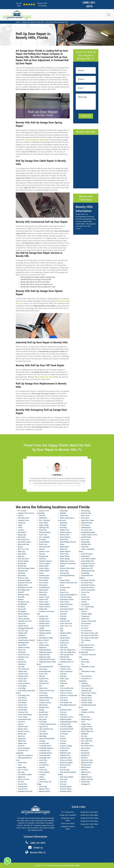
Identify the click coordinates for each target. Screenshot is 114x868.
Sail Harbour (85, 525)
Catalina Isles (23, 633)
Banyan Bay (22, 535)
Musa (62, 585)
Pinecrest (63, 712)
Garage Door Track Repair (89, 812)
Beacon (21, 547)
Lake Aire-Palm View (46, 729)
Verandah (84, 710)
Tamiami (84, 612)
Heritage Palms (44, 624)
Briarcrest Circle (23, 595)
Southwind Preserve (88, 564)
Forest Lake (43, 535)
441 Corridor (22, 511)
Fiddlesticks (43, 518)
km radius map (86, 161)
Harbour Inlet (43, 600)
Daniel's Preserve (24, 731)
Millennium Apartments (68, 564)
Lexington (42, 775)
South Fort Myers (87, 554)
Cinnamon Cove (23, 657)
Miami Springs (65, 559)
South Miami (85, 556)
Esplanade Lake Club (25, 791)
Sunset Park (85, 597)
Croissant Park (23, 712)
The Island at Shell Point (89, 636)
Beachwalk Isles (24, 544)
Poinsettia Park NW (67, 729)
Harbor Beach (44, 590)
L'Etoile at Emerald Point (47, 724)
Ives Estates (43, 693)
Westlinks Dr (85, 755)
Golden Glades (44, 568)
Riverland (63, 784)
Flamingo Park (44, 528)
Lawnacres (43, 763)
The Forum (85, 628)
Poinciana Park (65, 724)
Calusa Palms (23, 616)
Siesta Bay (85, 547)
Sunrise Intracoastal (88, 590)
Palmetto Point (65, 667)
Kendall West (43, 712)
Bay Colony (22, 537)
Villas (83, 722)
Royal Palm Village (87, 520)
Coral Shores (22, 698)
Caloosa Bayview (24, 614)
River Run (63, 782)
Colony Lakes (22, 679)
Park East (63, 674)
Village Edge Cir (86, 719)
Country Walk (22, 710)
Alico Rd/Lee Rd (23, 518)
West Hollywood (87, 739)
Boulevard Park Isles (25, 583)
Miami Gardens (65, 552)
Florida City (43, 530)
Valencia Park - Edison (89, 693)
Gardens (42, 549)
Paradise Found (65, 669)
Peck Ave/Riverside (67, 688)
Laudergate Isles (45, 758)
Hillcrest (42, 636)
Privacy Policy (89, 827)
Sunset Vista (85, 600)
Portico (62, 736)
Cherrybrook (22, 652)
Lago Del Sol (43, 727)
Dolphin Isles (22, 743)
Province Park (65, 748)
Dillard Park (22, 741)
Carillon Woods (23, 626)
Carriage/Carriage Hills (26, 628)
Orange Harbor (65, 638)
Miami (62, 544)
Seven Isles (85, 540)
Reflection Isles (65, 753)
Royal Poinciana (87, 523)
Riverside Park (86, 513)
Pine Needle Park (66, 703)
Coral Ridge (22, 688)
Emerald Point (23, 789)
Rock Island (85, 518)
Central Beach (23, 638)
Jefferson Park (44, 700)
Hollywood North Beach (47, 659)
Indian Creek (43, 681)
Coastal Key (22, 662)
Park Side (63, 676)
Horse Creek (43, 674)
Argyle (20, 525)
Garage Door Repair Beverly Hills (33, 22)
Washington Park (87, 729)
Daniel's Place (23, 729)
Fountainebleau (44, 542)
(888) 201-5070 (89, 5)
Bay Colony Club (23, 540)
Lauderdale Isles (45, 751)
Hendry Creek (44, 616)
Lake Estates (43, 734)
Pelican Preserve (66, 691)
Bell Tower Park (23, 549)
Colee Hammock (24, 669)
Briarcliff (21, 592)
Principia (63, 743)
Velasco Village (86, 695)
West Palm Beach (87, 746)
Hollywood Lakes (45, 657)
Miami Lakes (64, 554)
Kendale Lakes (44, 707)
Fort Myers (43, 540)
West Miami (85, 743)
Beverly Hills (22, 564)
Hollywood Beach (45, 650)
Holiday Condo (44, 645)
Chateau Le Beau (24, 647)
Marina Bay (64, 516)
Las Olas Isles (44, 743)
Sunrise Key (85, 592)
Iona (40, 686)
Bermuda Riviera (24, 559)
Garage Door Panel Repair (89, 821)
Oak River (63, 616)
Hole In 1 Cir (43, 643)
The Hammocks (86, 631)
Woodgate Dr (85, 784)
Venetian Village (87, 703)
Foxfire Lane (43, 544)
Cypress (21, 724)
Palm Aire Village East (68, 650)
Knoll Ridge (43, 722)
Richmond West (65, 765)
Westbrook (85, 751)
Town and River (86, 676)
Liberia (41, 777)
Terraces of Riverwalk (88, 621)
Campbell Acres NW (25, 621)
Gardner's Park (44, 552)
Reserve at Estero (66, 760)
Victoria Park (85, 717)
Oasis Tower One (66, 624)
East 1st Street (23, 770)
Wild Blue (84, 770)
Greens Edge (43, 580)
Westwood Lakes (87, 760)
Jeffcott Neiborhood (46, 698)
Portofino (63, 739)
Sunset (83, 595)
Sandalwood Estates (88, 532)
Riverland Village (66, 789)
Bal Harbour (22, 532)
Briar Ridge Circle (24, 590)
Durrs (20, 765)
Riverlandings (86, 511)
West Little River (87, 741)
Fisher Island (43, 523)
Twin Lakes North (87, 688)
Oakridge (63, 619)
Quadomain (64, 751)
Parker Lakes (64, 679)
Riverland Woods (66, 791)
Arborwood (22, 523)
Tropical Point (86, 686)
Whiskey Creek (86, 765)
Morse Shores (65, 580)
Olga (62, 631)
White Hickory (86, 767)
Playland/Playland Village (69, 722)
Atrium (20, 528)
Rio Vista (63, 767)
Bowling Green (23, 585)
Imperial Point (44, 679)
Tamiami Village (86, 614)
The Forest (85, 626)
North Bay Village (66, 597)
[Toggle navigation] (109, 15)
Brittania (21, 600)
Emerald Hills (22, 784)
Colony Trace (22, 681)
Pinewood (63, 715)
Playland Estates (66, 719)
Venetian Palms (86, 698)
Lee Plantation (44, 765)
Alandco (21, 516)
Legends (42, 767)
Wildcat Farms (86, 772)
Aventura (21, 530)
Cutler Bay (21, 722)
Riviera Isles (85, 516)
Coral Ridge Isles (24, 695)
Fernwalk (42, 516)
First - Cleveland (44, 520)
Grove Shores (44, 583)
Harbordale (43, 595)
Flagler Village (44, 525)
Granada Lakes (44, 576)
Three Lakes (85, 662)
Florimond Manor (45, 532)
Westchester (85, 753)
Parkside (63, 681)
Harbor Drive (43, 592)
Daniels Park (22, 734)
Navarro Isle (64, 592)
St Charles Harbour (88, 566)
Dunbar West (22, 763)
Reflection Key (65, 755)
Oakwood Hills (65, 621)
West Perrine (85, 748)
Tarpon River (85, 619)
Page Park (64, 645)
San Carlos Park (87, 530)
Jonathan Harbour (45, 703)
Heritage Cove (44, 619)
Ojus (62, 628)
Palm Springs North (67, 655)
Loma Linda (43, 787)
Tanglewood (85, 616)
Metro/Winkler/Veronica (68, 542)
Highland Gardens (45, 633)
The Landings (86, 640)
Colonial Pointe (23, 676)
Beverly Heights (23, 561)
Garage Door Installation (68, 815)
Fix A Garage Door (68, 812)
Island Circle (43, 688)
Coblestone (22, 664)
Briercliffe (21, 597)
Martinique (64, 523)
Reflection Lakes (66, 758)
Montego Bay (65, 573)
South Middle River (88, 561)
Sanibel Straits (86, 537)
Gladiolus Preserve (45, 561)
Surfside (84, 602)
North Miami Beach (67, 609)
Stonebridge (85, 573)
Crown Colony (23, 717)
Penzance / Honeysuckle (69, 695)
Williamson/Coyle (87, 779)
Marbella (63, 513)
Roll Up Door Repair (68, 824)
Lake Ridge (43, 736)
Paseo (62, 686)
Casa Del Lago (23, 631)
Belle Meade (22, 554)
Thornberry (85, 659)
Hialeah (42, 628)
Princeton (63, 741)
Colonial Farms (23, 674)
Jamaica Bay (43, 695)
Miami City (64, 549)
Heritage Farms (44, 621)
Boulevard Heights (24, 580)
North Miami (64, 607)
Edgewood (21, 777)
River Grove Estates (67, 777)
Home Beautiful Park (46, 667)
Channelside (22, 645)
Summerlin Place (87, 583)
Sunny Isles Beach (88, 588)
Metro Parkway (65, 537)
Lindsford (42, 779)
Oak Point (63, 614)
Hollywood (43, 647)
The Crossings (86, 624)
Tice (83, 664)
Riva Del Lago (65, 770)
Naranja (63, 590)
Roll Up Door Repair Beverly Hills (57, 22)
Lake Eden (43, 731)
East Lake (21, 772)
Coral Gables (22, 686)
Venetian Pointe (86, 700)
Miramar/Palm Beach (67, 568)
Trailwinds (85, 683)
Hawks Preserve (45, 607)
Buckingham (22, 612)
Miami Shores (65, 556)
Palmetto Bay (65, 657)
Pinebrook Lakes (66, 710)
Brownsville (22, 609)
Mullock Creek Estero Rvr (69, 583)
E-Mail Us (38, 848)
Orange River (64, 640)
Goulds (41, 573)
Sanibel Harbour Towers (89, 535)
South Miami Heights (88, 559)
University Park (86, 691)
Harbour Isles (44, 602)
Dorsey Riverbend (24, 748)
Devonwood (22, 739)
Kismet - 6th (43, 717)
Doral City (21, 746)
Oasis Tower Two (66, 626)
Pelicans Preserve (66, 693)
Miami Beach (65, 547)
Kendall (42, 710)
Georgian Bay (44, 556)
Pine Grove (64, 698)
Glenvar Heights (44, 564)
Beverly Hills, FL (38, 853)
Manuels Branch (45, 791)
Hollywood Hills (44, 655)
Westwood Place (87, 763)
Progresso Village (66, 746)
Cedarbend (22, 636)
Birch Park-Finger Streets (26, 568)
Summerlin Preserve (88, 585)
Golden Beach (44, 566)
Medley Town (65, 530)
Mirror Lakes (64, 571)
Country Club (22, 705)
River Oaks (64, 779)
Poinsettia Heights (66, 727)
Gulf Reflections (44, 588)
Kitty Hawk (43, 719)
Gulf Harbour (43, 585)
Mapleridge (64, 511)
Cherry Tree (22, 650)
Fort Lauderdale (44, 537)
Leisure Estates (44, 772)
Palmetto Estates (66, 659)
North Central (65, 602)
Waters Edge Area (87, 731)
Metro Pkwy (64, 540)
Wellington (85, 734)
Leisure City (43, 770)
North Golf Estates (66, 604)
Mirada (62, 566)
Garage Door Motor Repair (89, 818)
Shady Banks (86, 542)
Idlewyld (42, 676)
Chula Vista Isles (24, 655)
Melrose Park (65, 535)
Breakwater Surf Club (25, 588)
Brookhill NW (22, 604)
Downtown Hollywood (25, 755)
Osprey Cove (64, 643)
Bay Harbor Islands (24, 542)
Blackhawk (22, 573)
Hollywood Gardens (46, 652)
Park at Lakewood (66, 671)
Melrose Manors (66, 532)
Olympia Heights (66, 633)
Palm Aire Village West (68, 652)
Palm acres (64, 647)
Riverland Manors (66, 787)
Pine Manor (64, 700)
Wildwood (84, 775)
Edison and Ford (23, 779)
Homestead (43, 669)
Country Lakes (23, 707)
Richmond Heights (66, 763)
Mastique (63, 525)
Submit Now (86, 116)
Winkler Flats (85, 782)
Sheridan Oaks (86, 544)
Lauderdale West (45, 755)
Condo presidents (24, 683)
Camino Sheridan (24, 619)
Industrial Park (44, 683)
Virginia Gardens (87, 727)
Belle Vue (21, 556)
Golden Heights (44, 571)
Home (18, 22)
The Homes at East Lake (90, 633)
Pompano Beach (66, 731)
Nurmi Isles (64, 612)
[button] (50, 467)
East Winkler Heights (25, 775)
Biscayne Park (23, 571)
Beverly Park (22, 566)
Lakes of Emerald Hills (47, 739)
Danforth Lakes (23, 727)
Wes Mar (84, 736)
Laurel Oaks (43, 760)
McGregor (63, 528)
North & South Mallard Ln (69, 595)
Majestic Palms (44, 789)
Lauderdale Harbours (46, 748)
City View (21, 659)
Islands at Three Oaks (47, 691)
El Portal (21, 782)
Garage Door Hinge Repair (89, 815)
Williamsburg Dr (86, 777)
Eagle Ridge (22, 767)
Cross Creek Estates (25, 715)
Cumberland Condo (24, 719)
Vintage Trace (86, 724)
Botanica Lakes (23, 578)
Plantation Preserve (67, 717)
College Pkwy (22, 671)
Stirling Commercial (88, 571)
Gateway (42, 554)
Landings (42, 741)
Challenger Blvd (23, 643)
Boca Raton (22, 576)
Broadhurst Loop (24, 602)
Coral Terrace (22, 700)
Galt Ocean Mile (44, 547)
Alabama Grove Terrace (26, 513)
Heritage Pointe (44, 626)
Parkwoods (64, 683)
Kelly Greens (43, 705)
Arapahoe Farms (24, 520)
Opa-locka (63, 636)
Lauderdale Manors (46, 753)
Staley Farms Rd (87, 568)
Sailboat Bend (86, 528)
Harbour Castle (44, 597)
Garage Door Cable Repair (89, 824)
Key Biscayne (44, 715)
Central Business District (26, 640)
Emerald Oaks (23, 787)
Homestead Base (45, 671)
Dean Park (21, 736)
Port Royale (64, 734)
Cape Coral (22, 624)
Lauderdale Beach (45, 746)
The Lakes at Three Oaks (90, 638)
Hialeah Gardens (45, 631)
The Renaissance (87, 647)
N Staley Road (65, 588)
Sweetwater (85, 604)
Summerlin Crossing (88, 580)
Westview (84, 758)
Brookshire (22, 607)
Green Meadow (44, 578)
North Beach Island (67, 600)
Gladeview (43, 559)
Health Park (43, 609)
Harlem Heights (44, 604)
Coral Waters (22, 703)
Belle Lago (22, 552)
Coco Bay (21, 667)
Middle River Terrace (67, 561)
